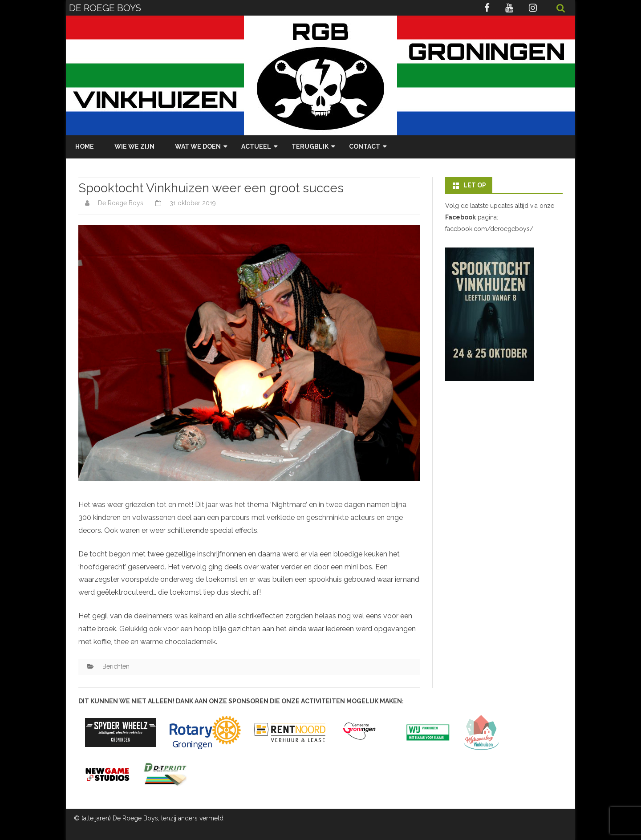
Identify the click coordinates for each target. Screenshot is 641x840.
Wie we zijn (134, 146)
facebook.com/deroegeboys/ (489, 229)
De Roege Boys (121, 203)
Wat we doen (198, 146)
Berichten (116, 666)
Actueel (256, 146)
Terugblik (310, 146)
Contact (365, 146)
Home (85, 146)
